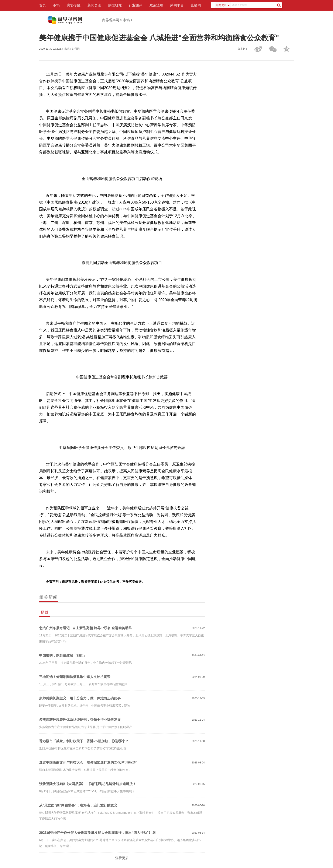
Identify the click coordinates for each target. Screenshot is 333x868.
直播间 (196, 5)
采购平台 (177, 5)
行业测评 (135, 5)
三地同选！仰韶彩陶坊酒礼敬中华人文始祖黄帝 (75, 677)
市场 (56, 5)
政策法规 (156, 5)
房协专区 (74, 5)
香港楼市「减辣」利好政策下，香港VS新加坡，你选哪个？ (84, 741)
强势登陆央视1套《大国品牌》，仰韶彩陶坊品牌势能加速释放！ (88, 784)
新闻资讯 (94, 5)
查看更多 (122, 858)
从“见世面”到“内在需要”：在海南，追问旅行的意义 (78, 805)
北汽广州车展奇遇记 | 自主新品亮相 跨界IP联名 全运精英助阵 (85, 628)
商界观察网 (111, 20)
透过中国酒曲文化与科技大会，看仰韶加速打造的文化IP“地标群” (88, 762)
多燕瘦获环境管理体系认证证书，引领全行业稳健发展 (80, 720)
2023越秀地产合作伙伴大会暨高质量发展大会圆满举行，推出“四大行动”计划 (97, 833)
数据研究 (115, 5)
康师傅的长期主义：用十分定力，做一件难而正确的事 (80, 698)
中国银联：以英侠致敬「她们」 (63, 655)
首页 (42, 5)
